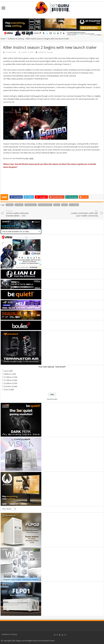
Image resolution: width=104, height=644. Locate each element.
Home (3, 39)
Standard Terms (48, 641)
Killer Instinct (45, 205)
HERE (31, 158)
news (65, 205)
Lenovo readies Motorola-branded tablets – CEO (20, 213)
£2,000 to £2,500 (11, 383)
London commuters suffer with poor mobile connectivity (84, 213)
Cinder (10, 205)
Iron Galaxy (31, 205)
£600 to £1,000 (10, 374)
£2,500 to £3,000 (11, 386)
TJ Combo (74, 205)
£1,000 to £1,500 (11, 377)
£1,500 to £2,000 (11, 380)
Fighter (19, 205)
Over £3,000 (9, 390)
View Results (52, 399)
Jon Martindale (11, 52)
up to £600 (8, 371)
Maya (57, 205)
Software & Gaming (16, 39)
